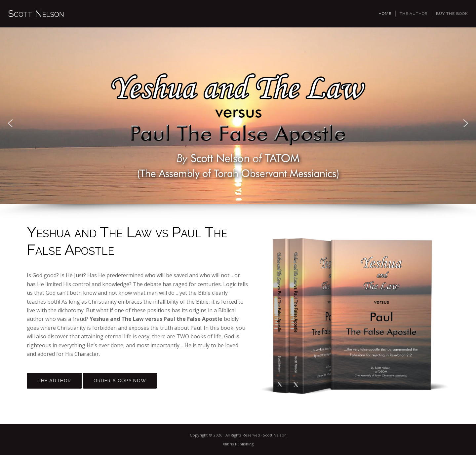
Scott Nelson (36, 14)
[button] (10, 123)
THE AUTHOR (54, 380)
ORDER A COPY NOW (120, 380)
